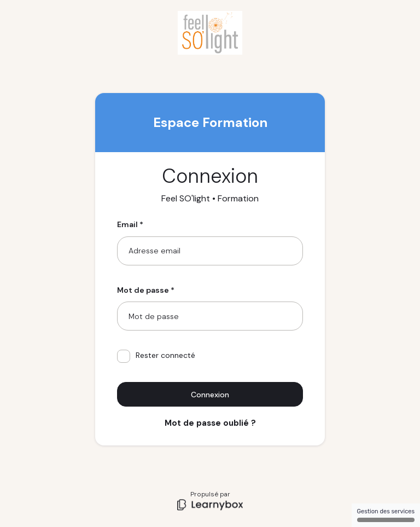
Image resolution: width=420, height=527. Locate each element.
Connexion (210, 395)
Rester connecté (156, 356)
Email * (130, 224)
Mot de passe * (146, 290)
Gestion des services (386, 515)
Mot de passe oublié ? (210, 423)
